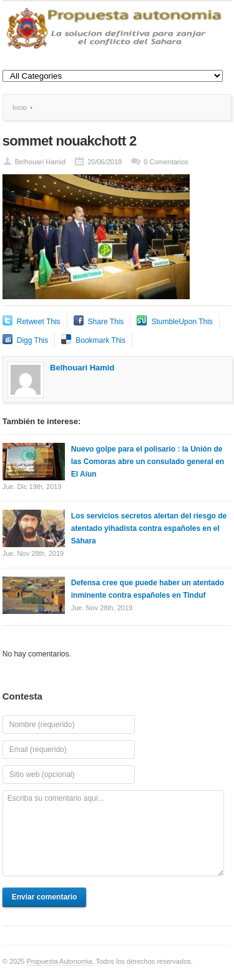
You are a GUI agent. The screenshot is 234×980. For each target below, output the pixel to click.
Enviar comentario (45, 897)
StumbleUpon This (182, 322)
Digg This (32, 340)
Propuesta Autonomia (59, 961)
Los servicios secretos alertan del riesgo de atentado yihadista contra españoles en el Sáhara (149, 528)
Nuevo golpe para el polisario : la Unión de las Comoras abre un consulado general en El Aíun (148, 462)
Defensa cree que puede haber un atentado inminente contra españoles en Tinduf (148, 589)
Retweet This (39, 322)
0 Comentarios (166, 162)
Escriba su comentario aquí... (113, 833)
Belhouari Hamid (40, 162)
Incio (20, 107)
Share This (106, 322)
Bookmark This (100, 340)
